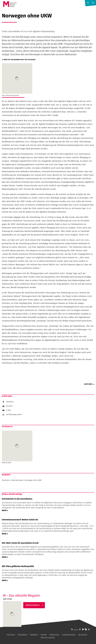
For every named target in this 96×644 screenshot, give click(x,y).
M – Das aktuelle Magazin (22, 596)
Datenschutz (54, 635)
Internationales (17, 480)
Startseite (6, 480)
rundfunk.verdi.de (69, 635)
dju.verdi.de (83, 635)
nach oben (88, 384)
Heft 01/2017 (17, 447)
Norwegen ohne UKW (33, 480)
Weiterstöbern (33, 605)
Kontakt (44, 635)
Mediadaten (23, 635)
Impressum (11, 635)
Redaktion (34, 635)
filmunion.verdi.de (48, 638)
